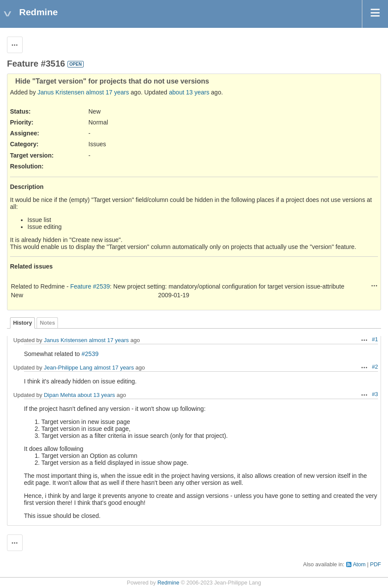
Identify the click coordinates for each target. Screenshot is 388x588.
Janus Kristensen (61, 92)
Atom (359, 564)
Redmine (168, 583)
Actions (375, 286)
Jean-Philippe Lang (68, 368)
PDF (376, 564)
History (22, 323)
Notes (47, 323)
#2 (375, 367)
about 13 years (189, 92)
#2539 (90, 354)
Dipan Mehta (60, 395)
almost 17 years (107, 92)
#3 (375, 394)
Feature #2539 (90, 286)
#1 (375, 339)
